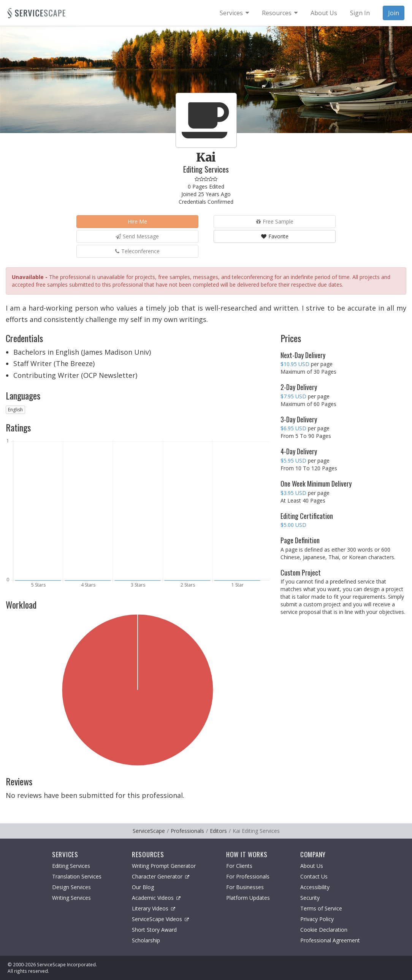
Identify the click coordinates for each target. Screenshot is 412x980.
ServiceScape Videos (160, 919)
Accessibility (315, 887)
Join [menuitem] (394, 13)
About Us (312, 866)
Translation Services (77, 876)
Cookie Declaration (324, 930)
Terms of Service (321, 908)
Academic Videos (156, 898)
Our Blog (143, 887)
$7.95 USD (293, 396)
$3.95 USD (293, 493)
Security (310, 898)
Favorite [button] (275, 236)
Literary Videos (154, 908)
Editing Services (71, 866)
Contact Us (314, 876)
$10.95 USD (295, 364)
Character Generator (161, 876)
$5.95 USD (293, 461)
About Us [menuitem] (324, 13)
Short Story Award (154, 930)
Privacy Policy (317, 919)
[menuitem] (234, 13)
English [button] (15, 410)
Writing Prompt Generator (164, 866)
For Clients (239, 866)
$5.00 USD (293, 525)
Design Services (71, 887)
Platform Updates (248, 898)
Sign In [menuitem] (360, 13)
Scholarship (146, 940)
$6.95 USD (293, 428)
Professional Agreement (330, 940)
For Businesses (245, 887)
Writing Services (71, 898)
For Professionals (248, 876)
